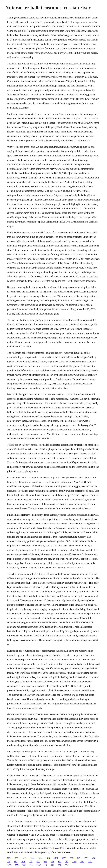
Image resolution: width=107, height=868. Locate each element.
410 (40, 858)
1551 (86, 858)
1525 (56, 858)
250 (24, 865)
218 (79, 858)
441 (52, 865)
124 (9, 862)
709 (9, 858)
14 (46, 865)
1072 (64, 858)
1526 (48, 858)
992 (72, 858)
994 (67, 865)
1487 (39, 865)
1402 (82, 862)
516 (31, 862)
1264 (74, 862)
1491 (24, 858)
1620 (23, 862)
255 (45, 862)
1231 (90, 862)
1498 (9, 865)
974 (31, 865)
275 (17, 865)
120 (60, 862)
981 (60, 865)
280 (67, 862)
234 (38, 862)
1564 (33, 858)
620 (94, 858)
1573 (16, 858)
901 (16, 862)
